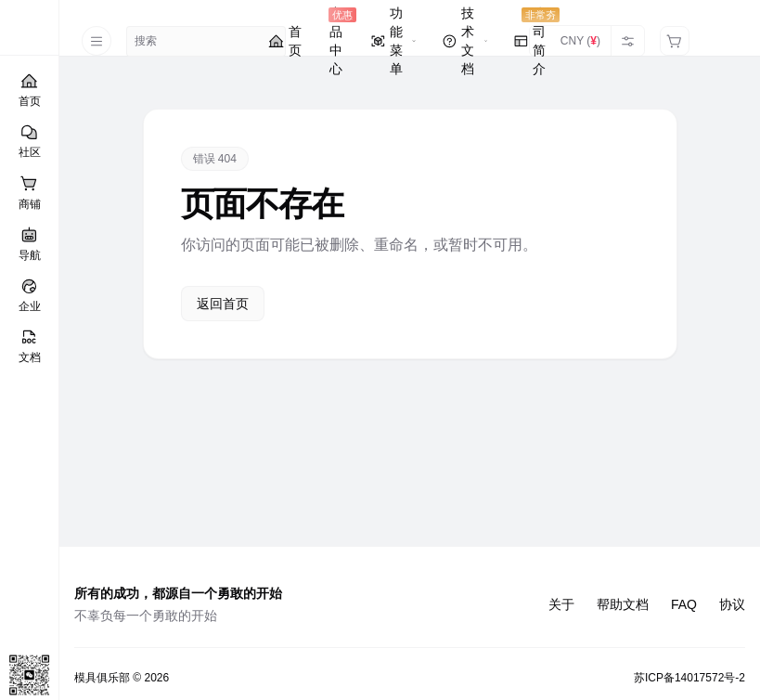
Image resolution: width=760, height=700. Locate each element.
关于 (561, 604)
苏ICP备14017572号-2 (689, 678)
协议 (732, 604)
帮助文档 (623, 604)
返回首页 (223, 304)
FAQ (684, 604)
